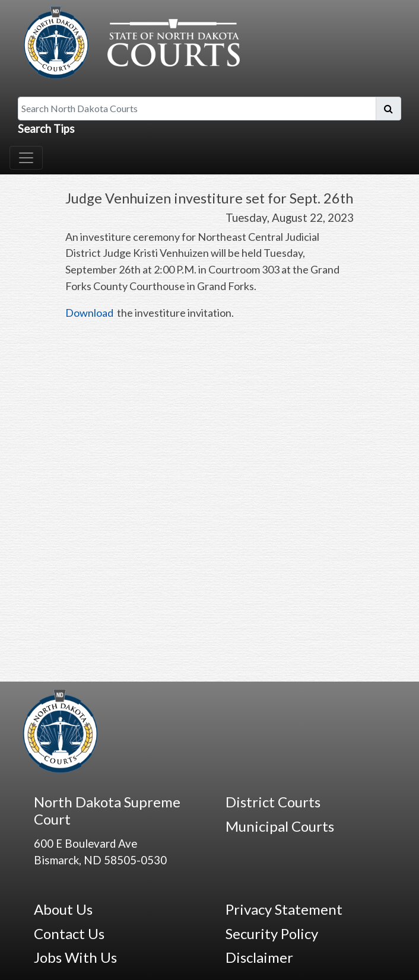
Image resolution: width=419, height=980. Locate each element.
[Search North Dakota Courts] (197, 109)
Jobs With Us (75, 957)
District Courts (273, 802)
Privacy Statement (284, 909)
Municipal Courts (280, 826)
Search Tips (46, 129)
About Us (63, 909)
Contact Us (69, 933)
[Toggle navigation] (26, 158)
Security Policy (272, 933)
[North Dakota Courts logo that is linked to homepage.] (129, 41)
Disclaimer (259, 957)
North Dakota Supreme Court (107, 810)
